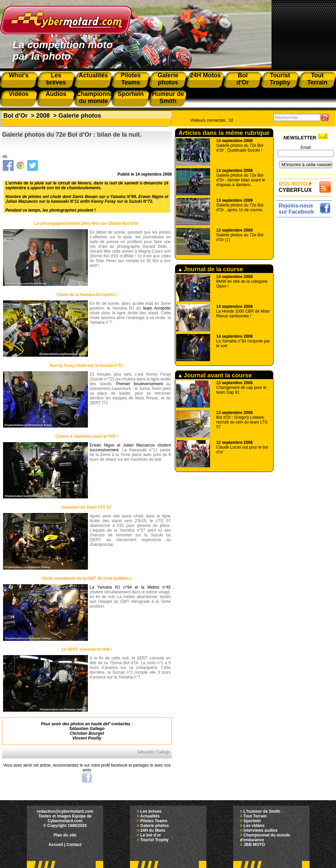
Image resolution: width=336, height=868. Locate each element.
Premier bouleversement (139, 384)
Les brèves (151, 811)
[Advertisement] (306, 321)
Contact (74, 845)
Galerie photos (80, 116)
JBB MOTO (254, 845)
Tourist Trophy (154, 840)
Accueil (56, 845)
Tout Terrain (255, 816)
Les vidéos (254, 826)
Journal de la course (211, 269)
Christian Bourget (87, 733)
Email (305, 147)
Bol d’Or (15, 116)
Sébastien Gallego (87, 729)
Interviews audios (260, 830)
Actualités (150, 816)
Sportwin (252, 821)
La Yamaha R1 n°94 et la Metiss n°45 (130, 587)
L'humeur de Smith (262, 811)
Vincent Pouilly (87, 738)
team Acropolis (157, 308)
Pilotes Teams (154, 821)
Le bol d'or (151, 835)
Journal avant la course (215, 375)
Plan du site (65, 835)
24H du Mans (153, 830)
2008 (43, 116)
